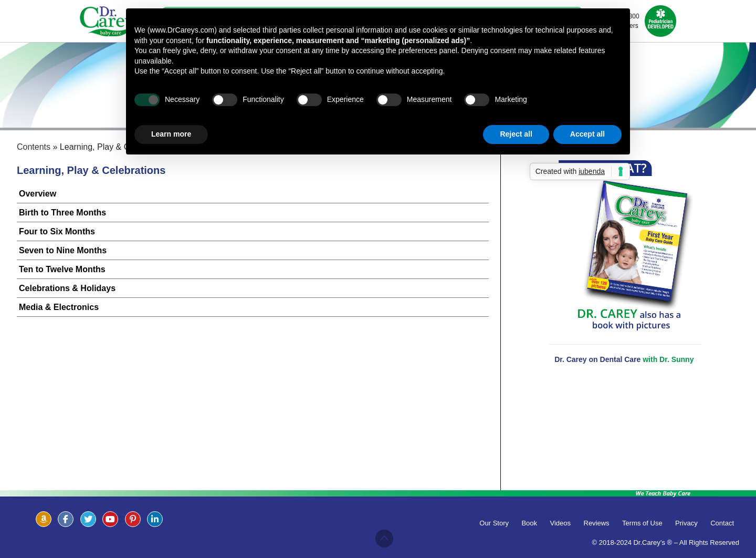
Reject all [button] (516, 134)
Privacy (686, 523)
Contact (722, 523)
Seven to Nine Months (63, 250)
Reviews (597, 523)
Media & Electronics (59, 307)
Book (529, 523)
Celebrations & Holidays (67, 288)
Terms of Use (642, 523)
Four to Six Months (57, 231)
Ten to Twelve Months (62, 269)
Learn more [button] (171, 134)
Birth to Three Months (62, 213)
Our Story (494, 523)
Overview (38, 194)
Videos (561, 523)
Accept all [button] (587, 134)
